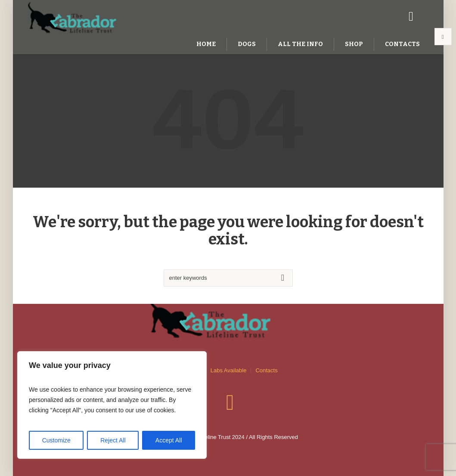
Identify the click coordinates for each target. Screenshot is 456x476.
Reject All (113, 440)
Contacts (266, 370)
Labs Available (229, 370)
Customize (56, 440)
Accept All (169, 440)
